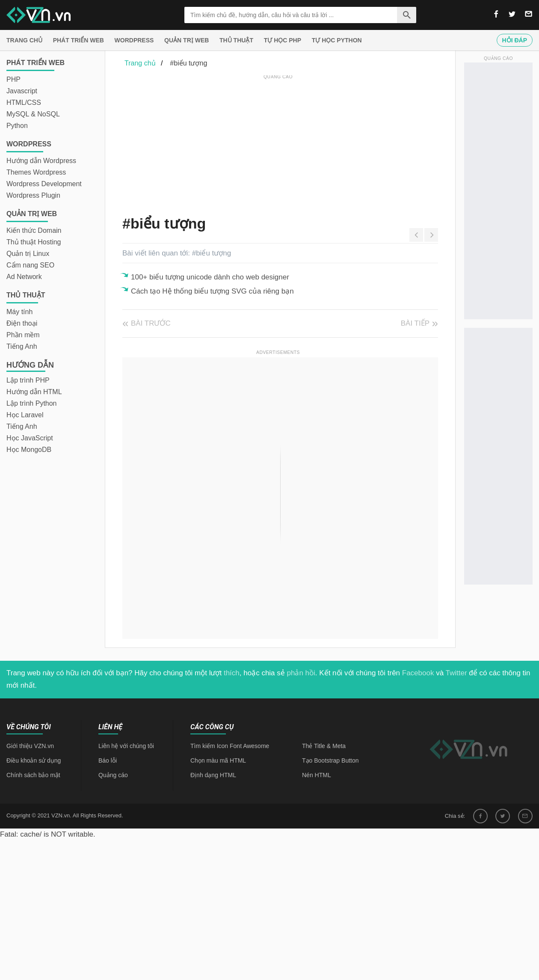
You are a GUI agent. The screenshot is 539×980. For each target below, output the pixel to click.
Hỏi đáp (515, 40)
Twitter (456, 673)
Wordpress (134, 40)
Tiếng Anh (22, 346)
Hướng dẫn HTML (34, 392)
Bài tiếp (415, 323)
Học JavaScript (30, 438)
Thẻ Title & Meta (324, 746)
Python (17, 126)
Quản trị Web (187, 40)
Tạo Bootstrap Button (330, 760)
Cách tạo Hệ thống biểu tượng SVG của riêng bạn (212, 291)
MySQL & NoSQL (33, 114)
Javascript (22, 91)
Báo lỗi (108, 760)
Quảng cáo (113, 775)
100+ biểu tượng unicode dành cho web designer (210, 277)
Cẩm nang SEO (30, 265)
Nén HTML (317, 775)
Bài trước (151, 323)
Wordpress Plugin (33, 195)
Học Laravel (25, 415)
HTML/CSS (24, 102)
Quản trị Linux (28, 254)
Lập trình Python (32, 403)
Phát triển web (78, 40)
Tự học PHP (283, 40)
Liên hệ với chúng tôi (126, 746)
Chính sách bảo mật (33, 775)
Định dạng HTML (213, 775)
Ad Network (24, 277)
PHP (13, 79)
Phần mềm (23, 335)
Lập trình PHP (28, 380)
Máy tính (19, 312)
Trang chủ (24, 40)
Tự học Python (337, 40)
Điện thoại (22, 323)
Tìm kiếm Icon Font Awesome (230, 746)
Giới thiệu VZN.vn (30, 746)
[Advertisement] (250, 141)
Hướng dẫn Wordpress (41, 161)
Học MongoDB (29, 450)
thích (232, 673)
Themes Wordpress (36, 172)
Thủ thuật (236, 40)
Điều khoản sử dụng (34, 760)
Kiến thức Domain (34, 230)
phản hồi (301, 673)
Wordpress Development (44, 184)
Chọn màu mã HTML (218, 760)
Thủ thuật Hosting (34, 242)
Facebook (418, 673)
